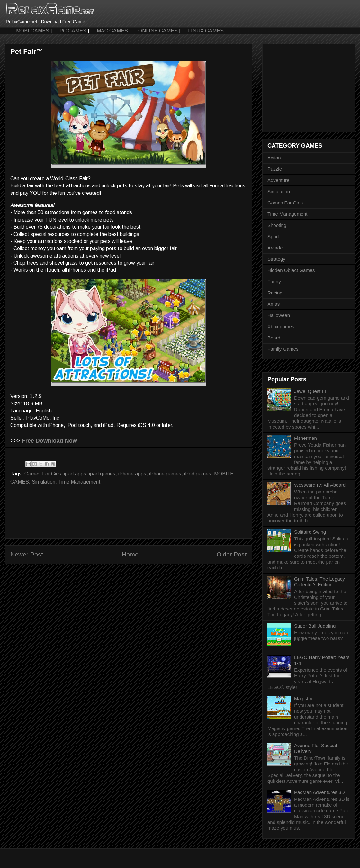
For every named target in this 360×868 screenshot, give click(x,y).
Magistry (303, 698)
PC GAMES (73, 31)
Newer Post (27, 554)
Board (274, 338)
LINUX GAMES (206, 31)
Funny (274, 281)
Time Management (79, 482)
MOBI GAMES (33, 31)
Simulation (44, 482)
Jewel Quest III (310, 391)
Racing (275, 293)
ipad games (102, 474)
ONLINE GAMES (158, 31)
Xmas (274, 304)
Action (274, 158)
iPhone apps (132, 474)
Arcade (275, 248)
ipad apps (75, 474)
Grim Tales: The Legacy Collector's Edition (319, 582)
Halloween (279, 315)
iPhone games (165, 474)
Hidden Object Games (291, 270)
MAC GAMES (112, 31)
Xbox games (281, 326)
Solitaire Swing (310, 532)
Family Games (283, 349)
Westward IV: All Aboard (320, 485)
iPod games (198, 474)
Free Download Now (50, 441)
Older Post (232, 554)
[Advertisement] (129, 519)
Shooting (277, 225)
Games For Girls (43, 474)
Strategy (276, 259)
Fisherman (306, 438)
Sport (273, 236)
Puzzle (275, 169)
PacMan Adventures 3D (319, 792)
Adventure (278, 180)
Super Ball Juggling (315, 626)
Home (130, 554)
